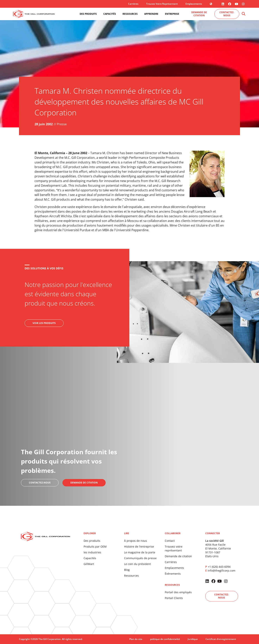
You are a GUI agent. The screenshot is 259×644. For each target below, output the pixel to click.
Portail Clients (174, 598)
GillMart (89, 564)
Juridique (193, 639)
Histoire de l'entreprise (139, 547)
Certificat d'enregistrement (221, 639)
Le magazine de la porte (140, 552)
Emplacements (194, 4)
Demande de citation (178, 556)
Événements (173, 574)
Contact (170, 541)
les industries (92, 552)
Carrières (133, 4)
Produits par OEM (95, 547)
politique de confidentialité (165, 639)
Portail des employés (178, 592)
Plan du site (136, 639)
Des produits (92, 541)
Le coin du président (137, 564)
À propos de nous (136, 541)
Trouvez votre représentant (162, 4)
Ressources (131, 576)
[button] (243, 14)
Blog (127, 570)
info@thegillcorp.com (221, 571)
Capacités (90, 558)
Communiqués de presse (140, 558)
